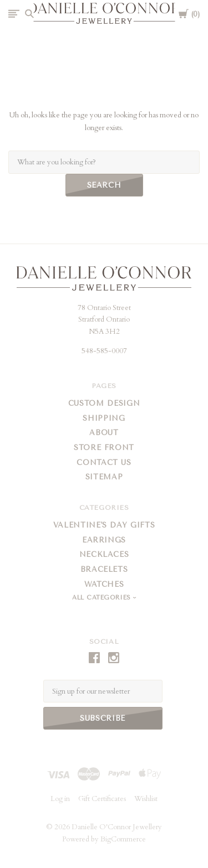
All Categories (103, 598)
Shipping (104, 418)
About (104, 433)
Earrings (104, 540)
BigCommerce (123, 839)
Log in (60, 799)
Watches (104, 584)
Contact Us (104, 463)
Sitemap (104, 477)
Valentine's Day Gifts (104, 525)
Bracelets (104, 569)
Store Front (104, 448)
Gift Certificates (102, 799)
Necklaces (104, 554)
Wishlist (146, 799)
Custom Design (104, 403)
